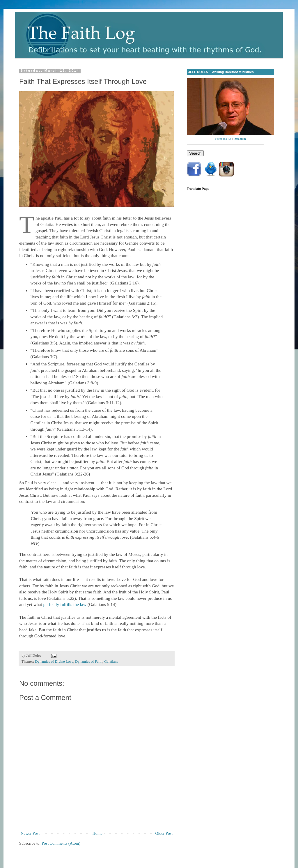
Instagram (240, 139)
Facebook (221, 139)
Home (97, 833)
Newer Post (30, 833)
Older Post (164, 833)
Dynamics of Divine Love (54, 662)
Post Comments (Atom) (61, 843)
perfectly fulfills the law (65, 604)
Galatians (111, 662)
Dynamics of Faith (89, 662)
